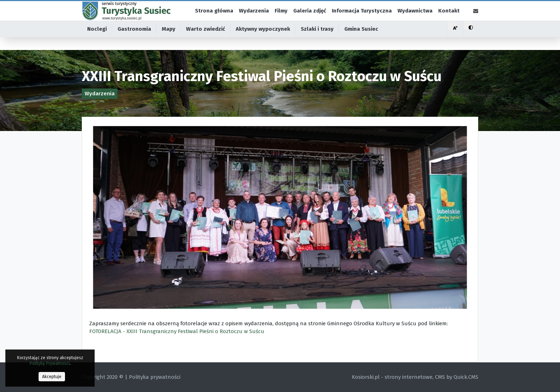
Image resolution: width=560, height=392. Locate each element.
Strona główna (214, 17)
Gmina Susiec (361, 43)
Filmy (281, 17)
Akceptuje (52, 377)
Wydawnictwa (415, 17)
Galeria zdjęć (310, 17)
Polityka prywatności (155, 377)
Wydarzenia (254, 17)
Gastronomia (134, 43)
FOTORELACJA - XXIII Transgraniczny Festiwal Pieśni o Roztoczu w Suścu (177, 331)
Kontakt (449, 17)
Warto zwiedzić (206, 43)
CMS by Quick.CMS (457, 377)
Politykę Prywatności (50, 363)
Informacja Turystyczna (362, 17)
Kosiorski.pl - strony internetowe (392, 377)
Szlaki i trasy (317, 43)
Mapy (169, 43)
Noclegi (97, 43)
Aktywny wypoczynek (263, 43)
